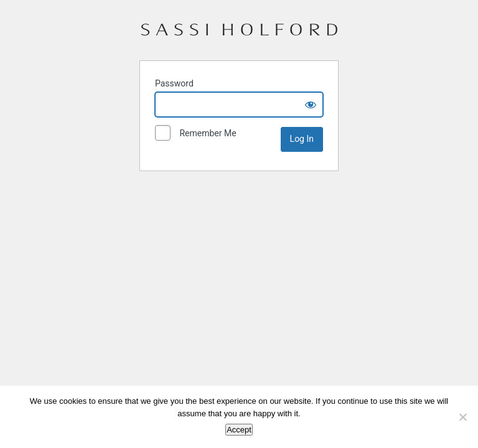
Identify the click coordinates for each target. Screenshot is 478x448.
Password (174, 83)
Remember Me (196, 134)
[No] (462, 417)
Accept (239, 430)
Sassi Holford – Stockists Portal (239, 35)
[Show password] (311, 105)
